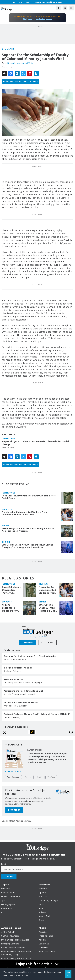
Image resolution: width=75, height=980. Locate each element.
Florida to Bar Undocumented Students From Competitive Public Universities (24, 513)
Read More (14, 813)
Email (4, 867)
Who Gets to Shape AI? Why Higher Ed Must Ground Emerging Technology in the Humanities (28, 546)
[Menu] (71, 8)
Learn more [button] (23, 976)
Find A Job (27, 642)
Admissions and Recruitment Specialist (23, 691)
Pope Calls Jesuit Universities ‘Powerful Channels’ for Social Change (35, 443)
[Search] (65, 8)
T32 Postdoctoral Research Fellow (21, 702)
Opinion (6, 542)
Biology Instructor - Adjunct (18, 668)
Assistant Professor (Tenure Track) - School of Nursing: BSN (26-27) (37, 714)
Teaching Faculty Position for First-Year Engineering (30, 656)
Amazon (28, 780)
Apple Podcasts (13, 780)
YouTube (51, 780)
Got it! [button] (68, 974)
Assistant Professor (14, 679)
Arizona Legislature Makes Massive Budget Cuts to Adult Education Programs (28, 530)
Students (8, 49)
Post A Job (47, 642)
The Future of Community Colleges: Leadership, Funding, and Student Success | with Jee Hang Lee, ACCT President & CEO (47, 761)
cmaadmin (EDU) (25, 63)
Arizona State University (15, 706)
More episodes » (13, 774)
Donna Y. (12, 63)
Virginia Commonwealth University (20, 694)
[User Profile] (59, 8)
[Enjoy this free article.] (37, 964)
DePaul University (12, 717)
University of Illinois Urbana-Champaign (23, 683)
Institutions (8, 438)
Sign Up (9, 880)
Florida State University (15, 660)
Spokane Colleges (12, 671)
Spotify (40, 780)
